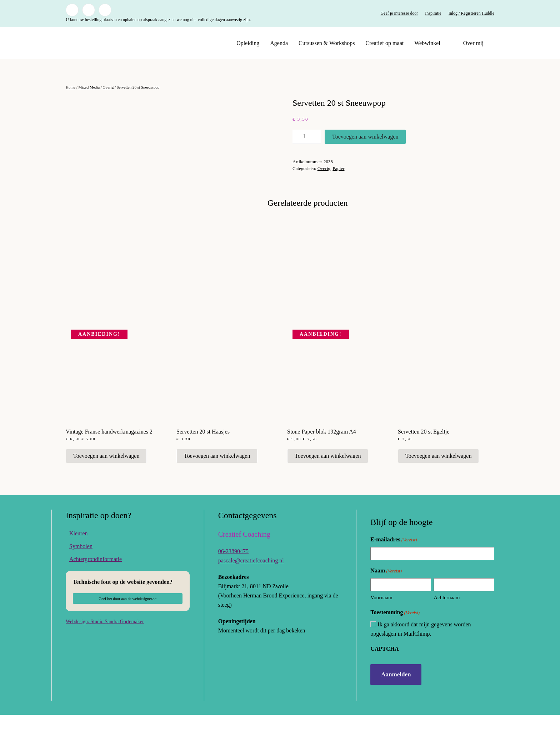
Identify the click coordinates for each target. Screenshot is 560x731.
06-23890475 (233, 567)
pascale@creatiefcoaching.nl (251, 577)
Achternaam (447, 614)
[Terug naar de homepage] (110, 43)
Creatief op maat (385, 43)
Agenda (279, 43)
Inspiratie (433, 13)
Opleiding (248, 43)
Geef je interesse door (399, 13)
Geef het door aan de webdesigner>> (127, 615)
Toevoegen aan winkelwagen (365, 137)
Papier (338, 168)
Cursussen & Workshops (327, 43)
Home (71, 87)
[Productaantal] (307, 137)
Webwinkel (427, 43)
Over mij (473, 43)
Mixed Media (89, 87)
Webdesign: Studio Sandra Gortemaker (105, 638)
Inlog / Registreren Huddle (471, 13)
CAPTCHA (384, 665)
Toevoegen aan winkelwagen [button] (106, 472)
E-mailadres (394, 556)
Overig (108, 87)
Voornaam (381, 614)
